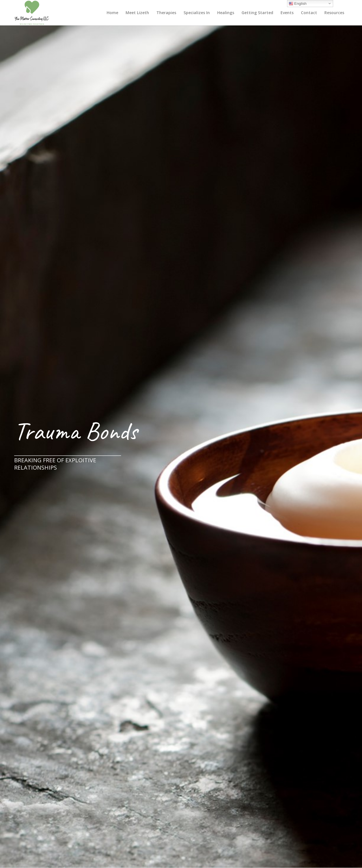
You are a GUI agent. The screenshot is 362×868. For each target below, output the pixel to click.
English (298, 4)
